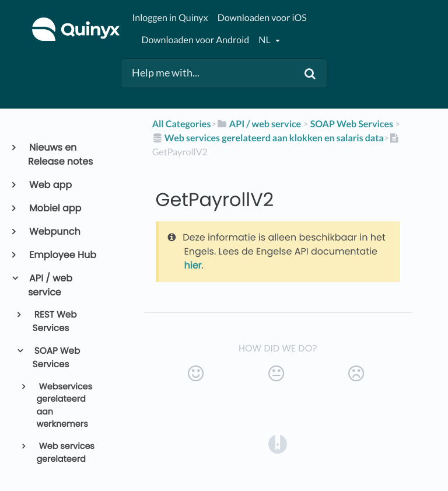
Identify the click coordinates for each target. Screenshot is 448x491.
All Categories (182, 124)
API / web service (50, 285)
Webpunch (54, 231)
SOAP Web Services (57, 358)
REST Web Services (55, 322)
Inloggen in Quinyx (170, 18)
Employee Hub (62, 255)
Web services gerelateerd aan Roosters (65, 459)
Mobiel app (55, 208)
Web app (50, 185)
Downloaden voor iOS (262, 18)
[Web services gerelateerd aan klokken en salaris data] (268, 138)
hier (193, 265)
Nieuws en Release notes (60, 154)
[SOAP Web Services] (352, 124)
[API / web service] (259, 124)
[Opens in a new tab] (278, 444)
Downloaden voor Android (195, 40)
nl (265, 40)
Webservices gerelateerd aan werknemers (64, 406)
